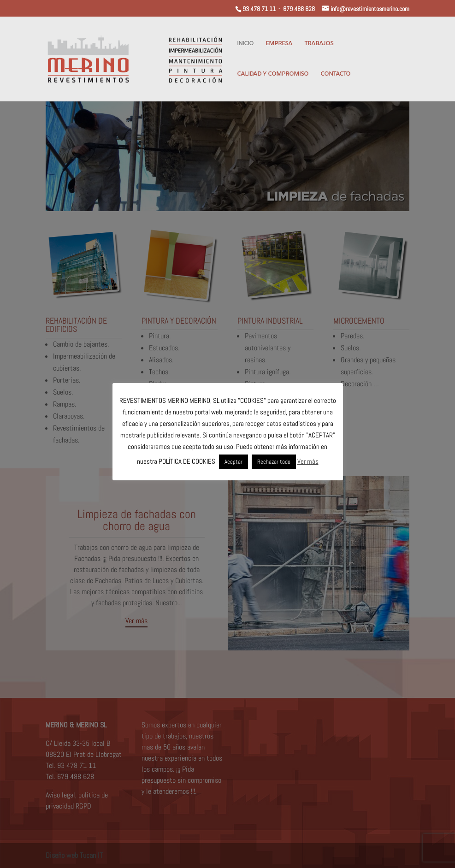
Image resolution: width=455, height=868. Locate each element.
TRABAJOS (319, 44)
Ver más (308, 461)
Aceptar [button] (233, 462)
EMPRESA (279, 44)
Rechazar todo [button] (274, 462)
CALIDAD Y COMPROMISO (273, 74)
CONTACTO (335, 74)
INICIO (245, 44)
